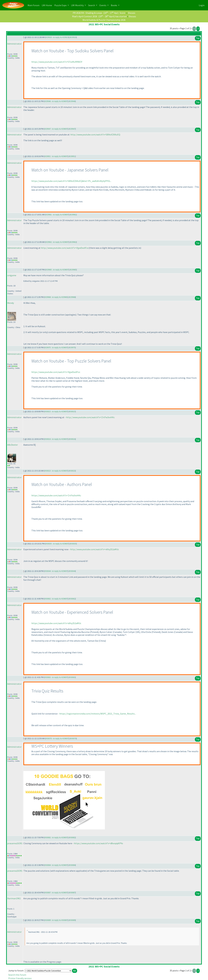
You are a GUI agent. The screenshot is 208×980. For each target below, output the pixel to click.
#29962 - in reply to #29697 (57, 242)
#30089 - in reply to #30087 (56, 920)
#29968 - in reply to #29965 (56, 297)
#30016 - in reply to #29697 (56, 439)
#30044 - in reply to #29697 (56, 571)
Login (202, 5)
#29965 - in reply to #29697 (57, 270)
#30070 (73, 738)
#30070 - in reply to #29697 (57, 738)
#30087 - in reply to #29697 (56, 893)
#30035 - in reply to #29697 (57, 544)
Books (114, 5)
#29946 (72, 101)
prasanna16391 (15, 843)
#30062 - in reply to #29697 (56, 599)
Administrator (14, 44)
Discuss (132, 13)
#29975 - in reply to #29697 (56, 347)
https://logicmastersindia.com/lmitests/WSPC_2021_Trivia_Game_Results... (98, 714)
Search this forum (17, 975)
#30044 (72, 571)
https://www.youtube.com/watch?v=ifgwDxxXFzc (56, 372)
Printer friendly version (20, 978)
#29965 (73, 270)
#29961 (73, 215)
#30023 (72, 471)
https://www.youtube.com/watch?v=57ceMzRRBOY (57, 62)
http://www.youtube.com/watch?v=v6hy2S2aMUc (95, 549)
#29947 (72, 129)
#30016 (72, 439)
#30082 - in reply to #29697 (56, 837)
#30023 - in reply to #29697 (56, 471)
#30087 (72, 893)
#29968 (72, 297)
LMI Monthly (78, 5)
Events (103, 5)
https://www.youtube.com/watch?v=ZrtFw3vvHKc (56, 495)
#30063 (72, 677)
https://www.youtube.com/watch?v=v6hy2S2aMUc (56, 623)
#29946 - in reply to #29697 (56, 101)
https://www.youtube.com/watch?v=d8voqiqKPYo (98, 843)
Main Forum (34, 5)
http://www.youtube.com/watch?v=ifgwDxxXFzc (65, 248)
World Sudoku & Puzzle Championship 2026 (104, 20)
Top (198, 38)
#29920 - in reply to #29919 (57, 37)
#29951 (72, 156)
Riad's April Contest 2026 (85, 16)
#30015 (72, 411)
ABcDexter (13, 445)
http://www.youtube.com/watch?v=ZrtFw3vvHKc (90, 417)
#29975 (72, 347)
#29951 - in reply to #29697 (56, 156)
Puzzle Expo (61, 5)
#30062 (72, 599)
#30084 (72, 865)
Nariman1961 (14, 898)
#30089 (72, 920)
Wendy (11, 303)
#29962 (73, 242)
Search (92, 5)
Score (122, 13)
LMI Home (47, 5)
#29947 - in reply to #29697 (56, 129)
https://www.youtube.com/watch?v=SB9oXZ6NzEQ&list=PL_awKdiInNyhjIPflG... (71, 181)
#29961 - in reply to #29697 (57, 215)
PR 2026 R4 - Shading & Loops (87, 13)
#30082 (72, 837)
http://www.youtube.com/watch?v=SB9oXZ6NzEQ (95, 135)
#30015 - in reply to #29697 (56, 411)
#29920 (73, 37)
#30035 (73, 544)
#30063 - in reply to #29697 (56, 677)
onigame (12, 275)
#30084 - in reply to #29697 (56, 865)
